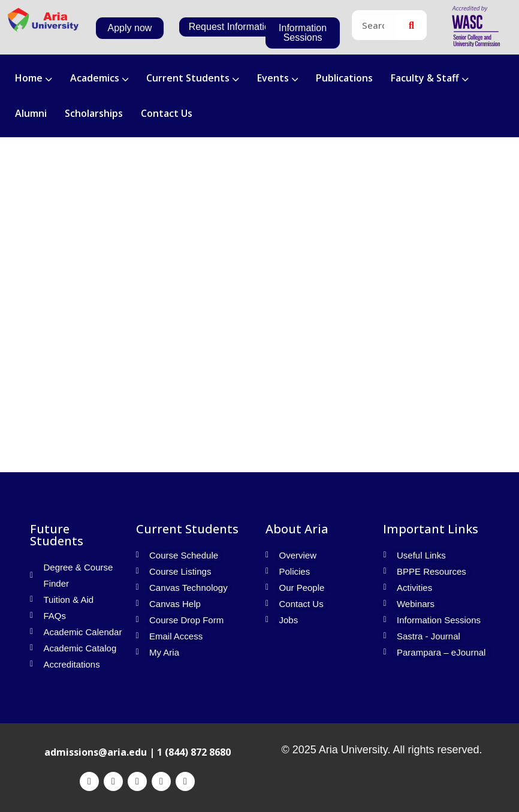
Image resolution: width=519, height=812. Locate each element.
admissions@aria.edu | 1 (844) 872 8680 (138, 752)
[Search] (412, 25)
